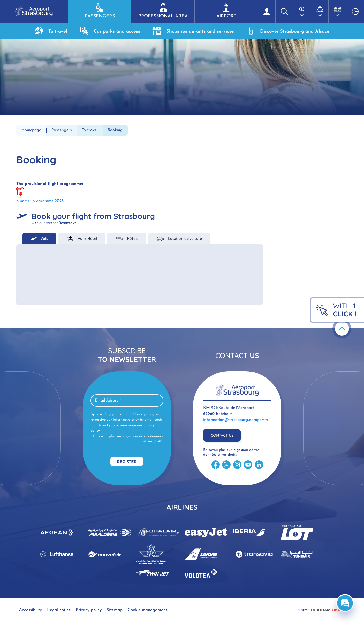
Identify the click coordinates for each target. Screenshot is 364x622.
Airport (226, 11)
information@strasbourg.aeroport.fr (236, 420)
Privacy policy (89, 610)
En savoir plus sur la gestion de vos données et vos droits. (128, 439)
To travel (51, 31)
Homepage (31, 130)
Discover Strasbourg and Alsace (288, 31)
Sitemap (115, 610)
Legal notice (59, 610)
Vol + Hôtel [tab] (82, 239)
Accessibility (30, 610)
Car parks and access (110, 31)
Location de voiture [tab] (179, 239)
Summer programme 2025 (40, 201)
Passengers (100, 11)
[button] (302, 11)
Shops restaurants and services (193, 31)
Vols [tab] (39, 239)
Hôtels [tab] (127, 239)
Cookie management (147, 610)
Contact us (222, 436)
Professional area (163, 11)
